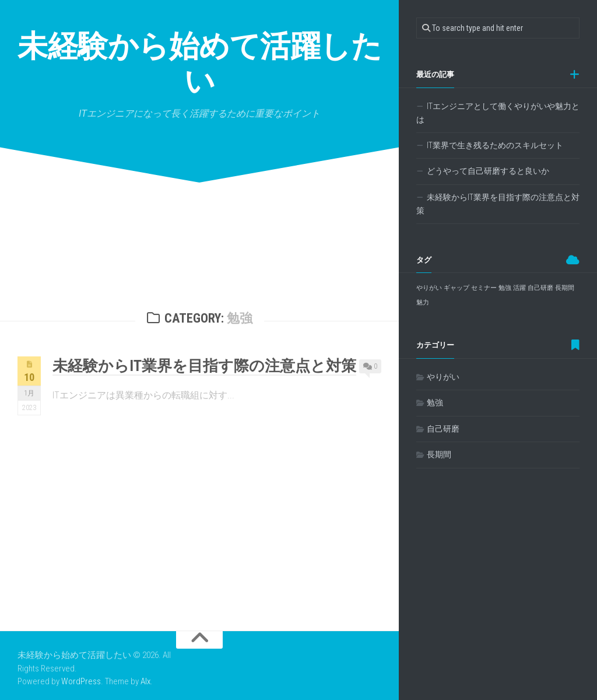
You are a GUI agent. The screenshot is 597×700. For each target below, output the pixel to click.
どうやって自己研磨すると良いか (488, 171)
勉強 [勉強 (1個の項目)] (505, 288)
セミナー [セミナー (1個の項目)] (484, 288)
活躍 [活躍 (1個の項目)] (519, 288)
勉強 (435, 402)
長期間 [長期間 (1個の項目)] (565, 288)
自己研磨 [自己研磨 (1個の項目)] (540, 288)
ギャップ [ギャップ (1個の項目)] (456, 288)
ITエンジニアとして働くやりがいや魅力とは (498, 113)
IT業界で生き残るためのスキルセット (495, 145)
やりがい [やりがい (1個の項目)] (429, 288)
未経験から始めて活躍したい (199, 64)
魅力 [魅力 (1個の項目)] (423, 302)
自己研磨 (443, 429)
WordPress (81, 681)
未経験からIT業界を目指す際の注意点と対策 (204, 366)
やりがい (443, 377)
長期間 (439, 454)
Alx (145, 681)
